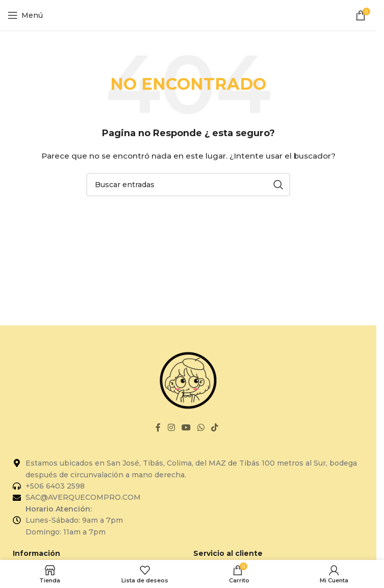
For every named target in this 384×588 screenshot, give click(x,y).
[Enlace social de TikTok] (215, 428)
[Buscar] (188, 185)
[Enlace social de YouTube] (186, 428)
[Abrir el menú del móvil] (25, 15)
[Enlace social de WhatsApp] (201, 428)
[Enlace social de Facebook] (158, 428)
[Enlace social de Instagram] (171, 428)
